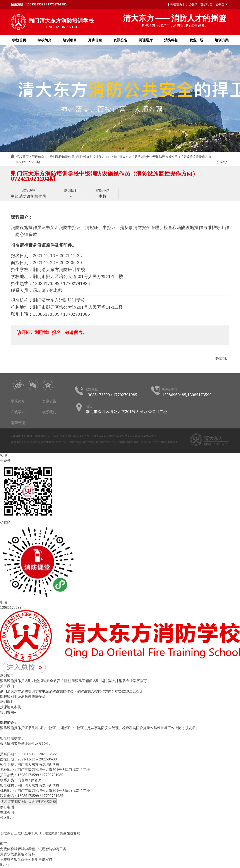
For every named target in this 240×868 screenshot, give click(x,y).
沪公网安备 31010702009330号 (138, 436)
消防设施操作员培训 (16, 681)
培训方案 (222, 40)
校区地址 (7, 817)
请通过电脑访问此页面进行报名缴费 (28, 801)
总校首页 (176, 4)
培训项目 (70, 40)
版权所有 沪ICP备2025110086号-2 (99, 436)
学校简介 (45, 40)
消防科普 (171, 40)
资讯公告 (120, 40)
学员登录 (191, 4)
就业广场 (196, 40)
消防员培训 (109, 681)
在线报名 (206, 4)
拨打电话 (7, 807)
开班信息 (95, 40)
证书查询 (221, 4)
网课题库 (146, 40)
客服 (3, 455)
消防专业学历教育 (133, 681)
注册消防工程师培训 (84, 681)
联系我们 (49, 412)
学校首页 (19, 40)
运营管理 (18, 423)
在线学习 (18, 412)
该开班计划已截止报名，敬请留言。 (52, 332)
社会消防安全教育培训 (50, 681)
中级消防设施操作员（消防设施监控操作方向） (79, 157)
